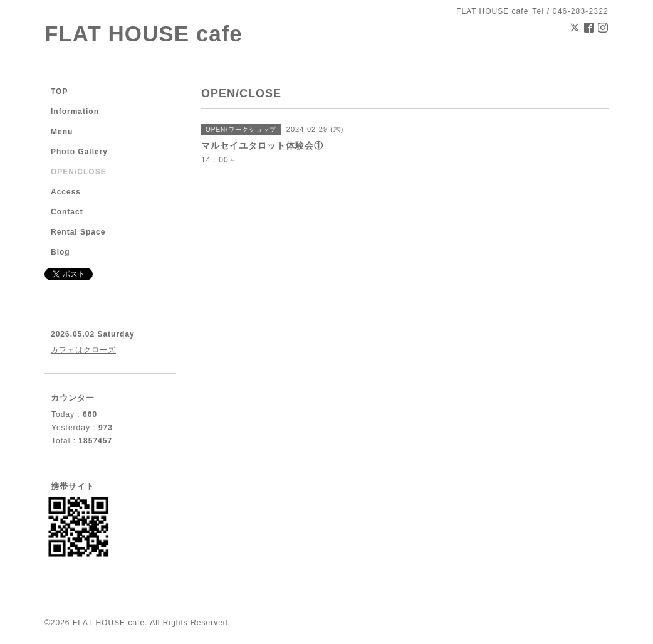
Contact (67, 212)
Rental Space (78, 232)
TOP (59, 92)
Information (75, 112)
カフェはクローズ (83, 350)
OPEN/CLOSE (79, 172)
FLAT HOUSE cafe (144, 34)
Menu (62, 132)
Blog (60, 252)
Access (66, 192)
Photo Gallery (79, 152)
